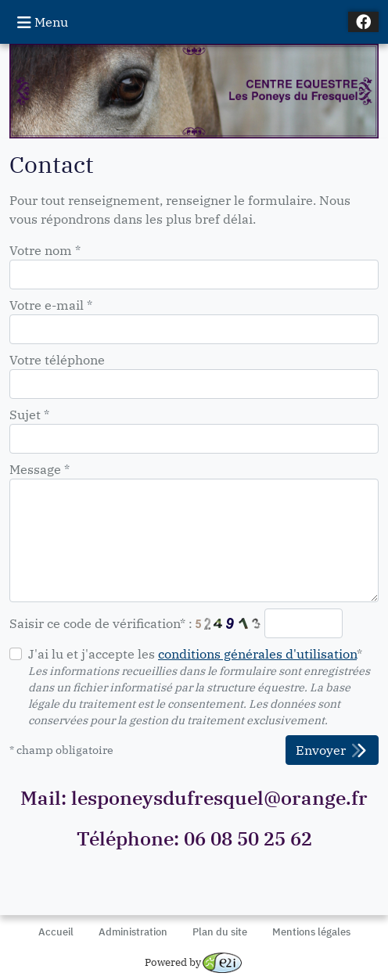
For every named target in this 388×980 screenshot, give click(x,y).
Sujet (29, 415)
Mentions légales (311, 932)
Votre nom (45, 250)
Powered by (193, 962)
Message (40, 469)
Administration (133, 932)
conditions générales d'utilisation (257, 654)
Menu (43, 22)
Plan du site (220, 932)
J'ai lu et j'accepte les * (195, 654)
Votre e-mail (51, 305)
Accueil (56, 932)
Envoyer (332, 750)
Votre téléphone (57, 360)
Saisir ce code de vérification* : (101, 623)
